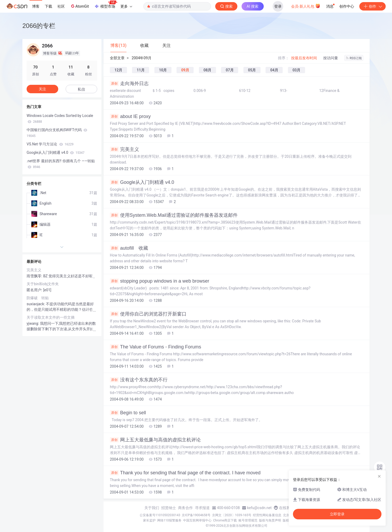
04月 (274, 70)
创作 (373, 6)
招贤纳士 (169, 508)
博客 (36, 6)
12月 (119, 70)
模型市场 (106, 5)
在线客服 (286, 508)
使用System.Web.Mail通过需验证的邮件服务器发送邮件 (174, 215)
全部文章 (117, 58)
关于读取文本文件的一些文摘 (51, 317)
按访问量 (331, 58)
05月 (252, 70)
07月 (230, 70)
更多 (126, 6)
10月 (163, 70)
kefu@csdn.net (259, 508)
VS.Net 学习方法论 (50, 144)
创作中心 (347, 6)
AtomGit (79, 6)
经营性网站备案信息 (267, 515)
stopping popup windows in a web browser (160, 281)
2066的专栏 (39, 26)
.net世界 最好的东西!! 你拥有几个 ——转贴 (61, 164)
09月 (185, 70)
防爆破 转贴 (38, 298)
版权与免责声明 (270, 520)
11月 (141, 70)
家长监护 (149, 520)
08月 (207, 70)
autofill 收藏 (129, 248)
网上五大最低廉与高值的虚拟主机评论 (155, 440)
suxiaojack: (36, 304)
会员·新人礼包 (306, 6)
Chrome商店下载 (225, 520)
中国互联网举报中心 (197, 520)
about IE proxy (130, 116)
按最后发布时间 (304, 58)
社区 (61, 6)
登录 (278, 6)
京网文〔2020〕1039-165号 (232, 515)
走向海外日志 (129, 83)
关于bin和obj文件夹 (43, 284)
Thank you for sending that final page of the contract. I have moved (185, 473)
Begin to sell (128, 413)
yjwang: (33, 323)
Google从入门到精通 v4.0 (142, 182)
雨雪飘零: (35, 276)
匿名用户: (35, 290)
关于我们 (152, 508)
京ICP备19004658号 (196, 515)
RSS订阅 (354, 58)
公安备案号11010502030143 (160, 515)
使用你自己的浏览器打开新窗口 (148, 314)
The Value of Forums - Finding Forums (155, 347)
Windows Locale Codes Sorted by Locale (60, 119)
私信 (81, 89)
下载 (48, 6)
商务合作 (185, 508)
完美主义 (124, 149)
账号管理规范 (248, 520)
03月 (296, 70)
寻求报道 (202, 508)
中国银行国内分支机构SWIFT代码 (57, 133)
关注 (42, 89)
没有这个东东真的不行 (139, 380)
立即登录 (337, 514)
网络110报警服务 (169, 520)
